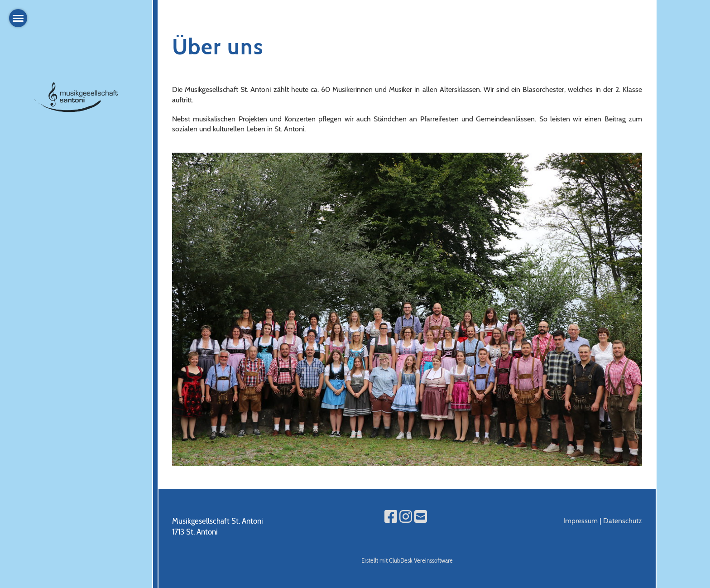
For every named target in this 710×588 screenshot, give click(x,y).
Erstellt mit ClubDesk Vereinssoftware (407, 561)
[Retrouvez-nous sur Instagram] (406, 517)
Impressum (580, 521)
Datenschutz (623, 521)
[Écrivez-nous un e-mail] (421, 517)
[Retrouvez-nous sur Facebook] (391, 517)
